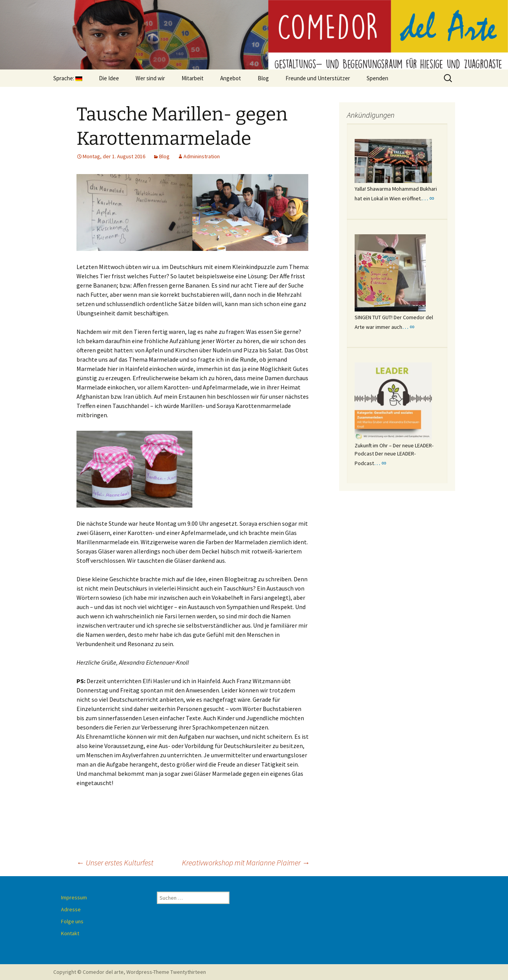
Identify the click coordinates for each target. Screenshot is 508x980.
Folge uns (72, 921)
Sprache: (68, 78)
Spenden (377, 78)
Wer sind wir (150, 78)
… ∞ (428, 198)
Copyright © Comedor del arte (88, 972)
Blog (263, 78)
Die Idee (109, 78)
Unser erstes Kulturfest (115, 862)
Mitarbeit (193, 78)
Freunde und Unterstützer (318, 78)
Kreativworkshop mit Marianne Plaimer (246, 862)
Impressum (74, 897)
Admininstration (202, 156)
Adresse (71, 909)
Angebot (231, 78)
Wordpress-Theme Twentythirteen (166, 972)
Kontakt (70, 933)
